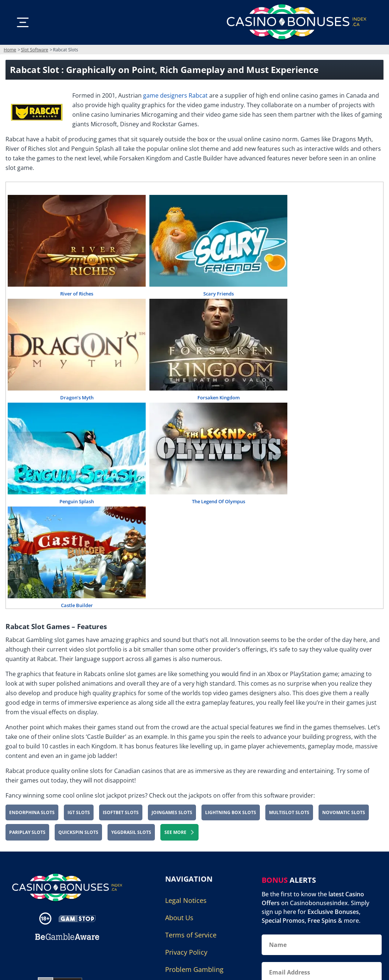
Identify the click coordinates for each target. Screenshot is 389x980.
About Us (179, 918)
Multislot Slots (289, 812)
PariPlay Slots (27, 832)
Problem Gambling (194, 969)
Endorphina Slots (32, 812)
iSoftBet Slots (121, 812)
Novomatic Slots (344, 812)
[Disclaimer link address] (77, 919)
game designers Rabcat (175, 95)
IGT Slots (79, 812)
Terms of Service (191, 935)
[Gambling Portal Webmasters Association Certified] (63, 958)
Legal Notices (186, 900)
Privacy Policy (186, 952)
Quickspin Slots (78, 832)
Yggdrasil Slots (131, 832)
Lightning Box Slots (231, 812)
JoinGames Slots (172, 812)
